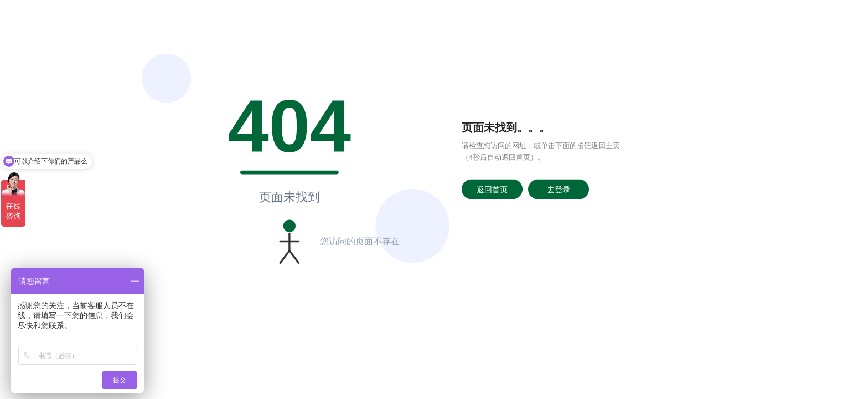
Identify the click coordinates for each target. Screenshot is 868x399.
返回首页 (492, 189)
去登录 (559, 189)
